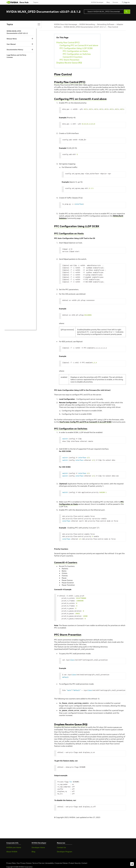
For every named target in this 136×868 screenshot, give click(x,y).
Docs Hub (24, 2)
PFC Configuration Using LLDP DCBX (76, 48)
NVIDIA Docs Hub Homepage (66, 24)
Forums (113, 2)
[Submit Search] (127, 12)
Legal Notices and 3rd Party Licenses (16, 56)
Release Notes (12, 39)
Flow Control (113, 27)
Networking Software (106, 24)
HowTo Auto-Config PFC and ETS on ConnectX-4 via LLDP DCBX (85, 422)
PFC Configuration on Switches (77, 54)
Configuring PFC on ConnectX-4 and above (79, 45)
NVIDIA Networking (87, 24)
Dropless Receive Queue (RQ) (69, 63)
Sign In (126, 2)
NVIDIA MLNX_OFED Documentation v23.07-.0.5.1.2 (85, 27)
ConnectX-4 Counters (73, 57)
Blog (106, 2)
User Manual (11, 44)
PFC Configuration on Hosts (75, 51)
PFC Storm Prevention (69, 60)
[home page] (12, 2)
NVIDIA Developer (95, 2)
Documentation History (15, 50)
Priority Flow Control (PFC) (68, 42)
